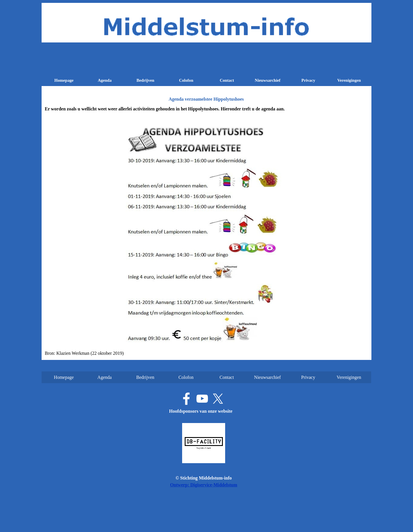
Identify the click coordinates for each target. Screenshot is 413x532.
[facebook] (186, 399)
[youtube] (202, 399)
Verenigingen (349, 80)
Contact (227, 80)
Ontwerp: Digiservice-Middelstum (204, 485)
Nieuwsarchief (267, 80)
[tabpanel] (206, 231)
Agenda (105, 80)
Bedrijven (145, 80)
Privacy (308, 80)
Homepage (64, 80)
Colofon (186, 80)
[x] (218, 399)
